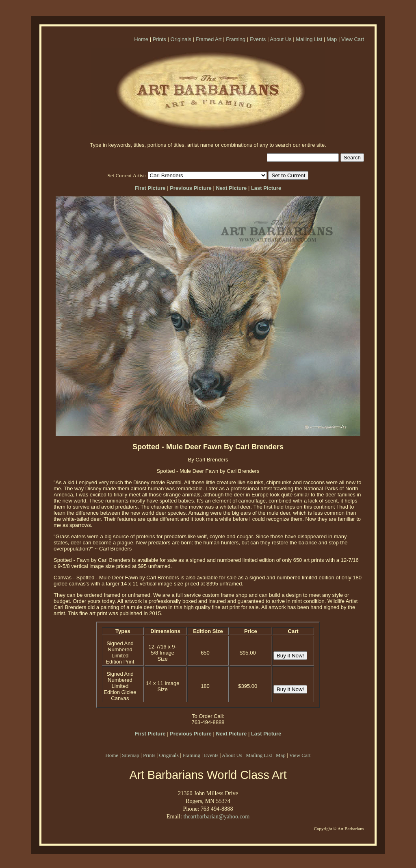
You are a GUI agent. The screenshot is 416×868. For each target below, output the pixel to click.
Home (141, 39)
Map (332, 39)
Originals (181, 39)
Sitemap (131, 755)
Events (258, 39)
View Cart (353, 39)
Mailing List (309, 39)
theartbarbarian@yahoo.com (216, 816)
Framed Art (208, 39)
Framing (236, 39)
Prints (159, 39)
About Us (281, 39)
